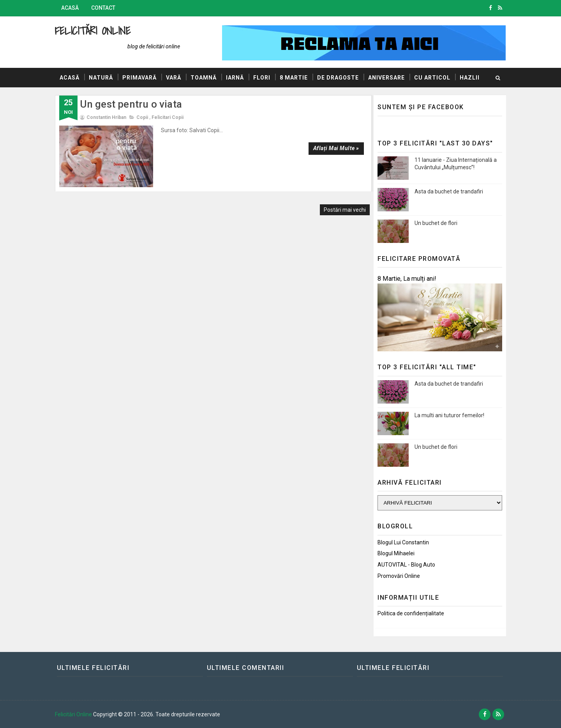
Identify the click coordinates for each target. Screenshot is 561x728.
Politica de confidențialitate (409, 613)
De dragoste (340, 78)
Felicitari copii (169, 117)
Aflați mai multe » (332, 148)
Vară (175, 78)
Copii (144, 117)
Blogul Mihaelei (394, 553)
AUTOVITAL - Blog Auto (405, 565)
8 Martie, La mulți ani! (405, 279)
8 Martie (295, 78)
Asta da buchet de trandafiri (447, 191)
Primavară (141, 78)
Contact (105, 8)
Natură (102, 78)
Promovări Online (397, 576)
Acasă (71, 8)
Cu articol (434, 78)
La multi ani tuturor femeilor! (448, 415)
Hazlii (71, 97)
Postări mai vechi (341, 204)
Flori (263, 78)
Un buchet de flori (434, 223)
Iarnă (236, 78)
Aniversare (388, 78)
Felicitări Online (94, 31)
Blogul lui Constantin (402, 542)
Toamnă (205, 78)
